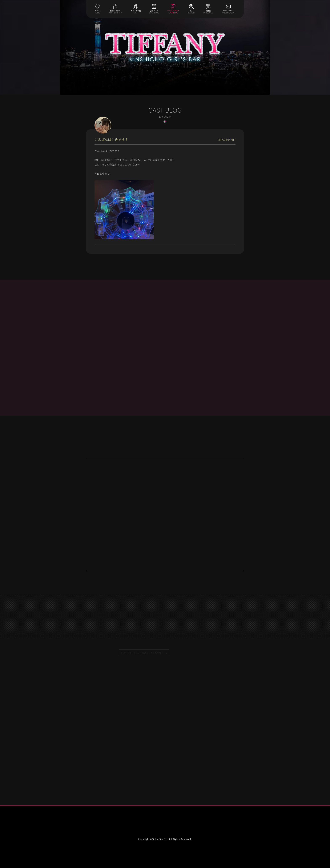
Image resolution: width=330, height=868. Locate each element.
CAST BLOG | (142, 653)
